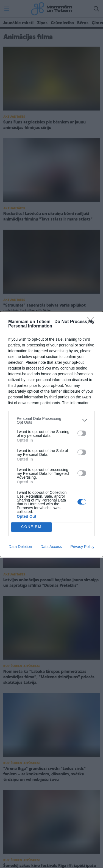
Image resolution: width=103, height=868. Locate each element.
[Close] (92, 322)
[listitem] (51, 420)
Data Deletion (20, 547)
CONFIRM (31, 527)
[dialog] (51, 434)
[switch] (82, 433)
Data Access (51, 547)
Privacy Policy (82, 547)
